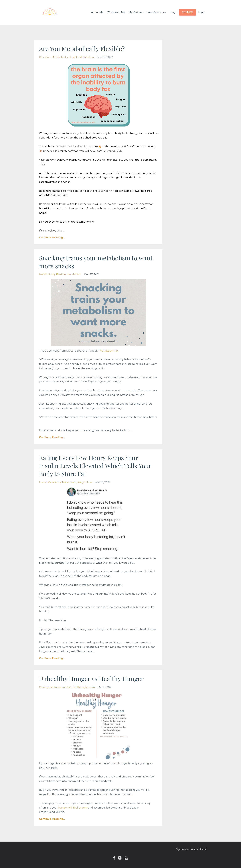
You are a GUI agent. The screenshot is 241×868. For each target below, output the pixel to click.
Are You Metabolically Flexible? (82, 48)
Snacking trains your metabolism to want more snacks (96, 262)
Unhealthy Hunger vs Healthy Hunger (91, 679)
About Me (97, 12)
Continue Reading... (52, 238)
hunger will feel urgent (73, 808)
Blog (172, 12)
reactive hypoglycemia (80, 687)
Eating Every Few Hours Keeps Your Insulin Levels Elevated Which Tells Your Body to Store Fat (95, 466)
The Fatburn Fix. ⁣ (109, 351)
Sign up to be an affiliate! (191, 849)
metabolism (87, 57)
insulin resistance (50, 482)
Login (202, 12)
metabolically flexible (65, 57)
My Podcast (136, 12)
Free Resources (156, 12)
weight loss (85, 482)
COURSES (188, 12)
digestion (45, 57)
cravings (44, 687)
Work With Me (116, 12)
